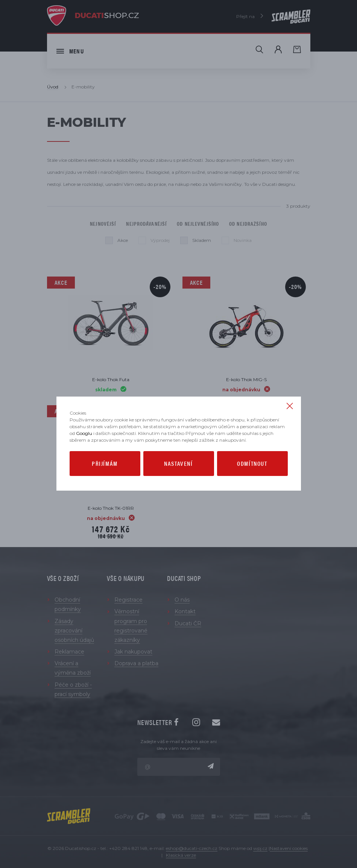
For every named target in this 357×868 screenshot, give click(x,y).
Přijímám (105, 463)
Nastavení (178, 463)
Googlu (84, 433)
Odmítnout (252, 463)
